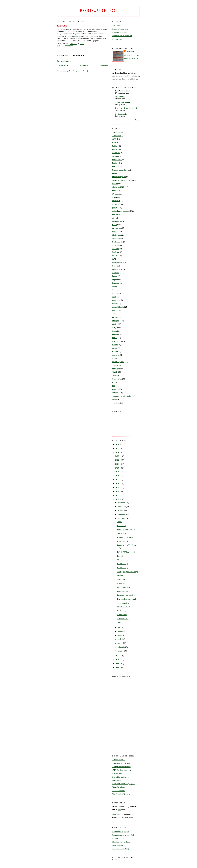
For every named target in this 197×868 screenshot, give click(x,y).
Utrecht (115, 392)
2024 (118, 452)
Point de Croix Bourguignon (123, 784)
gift (114, 218)
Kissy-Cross (117, 773)
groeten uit (117, 228)
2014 (118, 491)
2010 (118, 660)
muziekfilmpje (118, 307)
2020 (118, 468)
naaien (115, 310)
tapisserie (116, 369)
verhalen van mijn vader (122, 396)
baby (114, 142)
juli (119, 627)
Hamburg (116, 238)
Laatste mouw (123, 591)
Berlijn (115, 156)
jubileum (116, 252)
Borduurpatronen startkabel (123, 835)
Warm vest (121, 579)
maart (120, 643)
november (122, 507)
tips (114, 382)
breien (115, 173)
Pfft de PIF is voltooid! (126, 552)
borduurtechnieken (120, 170)
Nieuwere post (63, 65)
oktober (121, 510)
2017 (118, 480)
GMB (115, 225)
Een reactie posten (64, 61)
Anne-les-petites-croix (121, 763)
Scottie (120, 575)
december (122, 503)
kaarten (115, 255)
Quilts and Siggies (122, 102)
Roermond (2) (123, 564)
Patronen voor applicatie (127, 595)
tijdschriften (117, 379)
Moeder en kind (123, 607)
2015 (118, 487)
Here (114, 814)
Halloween (117, 235)
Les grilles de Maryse (121, 777)
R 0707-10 (121, 526)
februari (121, 647)
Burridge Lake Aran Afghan (123, 180)
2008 (118, 667)
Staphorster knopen (125, 560)
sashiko (115, 345)
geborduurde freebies (121, 211)
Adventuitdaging (119, 132)
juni (119, 631)
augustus (121, 518)
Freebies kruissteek (120, 32)
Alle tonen (137, 120)
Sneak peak (122, 533)
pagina (76, 36)
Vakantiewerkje (123, 619)
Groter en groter (124, 611)
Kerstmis (116, 273)
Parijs (115, 327)
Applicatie (121, 583)
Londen (115, 290)
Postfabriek (120, 97)
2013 (118, 495)
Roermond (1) (123, 568)
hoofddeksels (117, 242)
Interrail (115, 245)
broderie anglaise (119, 177)
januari (121, 651)
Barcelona (116, 153)
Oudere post (104, 65)
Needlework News (122, 91)
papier (115, 324)
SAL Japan (117, 341)
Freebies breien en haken (122, 36)
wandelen (116, 403)
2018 (118, 476)
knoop (115, 276)
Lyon (114, 297)
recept (115, 338)
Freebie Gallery (118, 838)
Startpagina (117, 25)
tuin (114, 386)
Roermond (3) (123, 541)
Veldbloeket (122, 615)
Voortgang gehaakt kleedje (128, 572)
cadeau (115, 184)
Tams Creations (118, 787)
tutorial (115, 389)
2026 (118, 444)
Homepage (84, 65)
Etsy (114, 197)
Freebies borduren (119, 39)
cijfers (115, 190)
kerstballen (117, 269)
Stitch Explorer (118, 362)
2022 (118, 460)
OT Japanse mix (124, 587)
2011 (118, 656)
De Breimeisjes (121, 114)
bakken (115, 146)
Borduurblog (99, 11)
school (115, 348)
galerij (115, 208)
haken (115, 232)
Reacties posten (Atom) (78, 71)
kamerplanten (118, 262)
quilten (115, 334)
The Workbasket (119, 791)
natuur (115, 314)
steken (115, 358)
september (122, 514)
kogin (115, 279)
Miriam (130, 51)
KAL (114, 259)
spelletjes (116, 355)
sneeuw (115, 351)
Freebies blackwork (120, 29)
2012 (118, 499)
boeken (115, 163)
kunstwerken (117, 283)
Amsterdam (117, 136)
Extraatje (121, 556)
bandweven (117, 149)
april (120, 639)
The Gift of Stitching (120, 849)
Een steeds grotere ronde (127, 599)
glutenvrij (116, 221)
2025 (118, 448)
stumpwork (117, 365)
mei (119, 635)
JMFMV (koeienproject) (122, 770)
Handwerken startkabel (121, 842)
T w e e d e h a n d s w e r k (126, 108)
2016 (118, 483)
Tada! (119, 522)
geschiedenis (117, 214)
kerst (114, 266)
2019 (118, 472)
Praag (115, 331)
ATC (114, 139)
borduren (116, 166)
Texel (114, 375)
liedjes (115, 286)
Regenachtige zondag (126, 537)
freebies (69, 46)
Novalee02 (117, 780)
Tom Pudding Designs (121, 794)
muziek (115, 303)
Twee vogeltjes (123, 603)
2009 (118, 663)
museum (116, 300)
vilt (114, 399)
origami (115, 317)
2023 (118, 456)
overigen (116, 321)
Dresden (116, 194)
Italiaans (116, 249)
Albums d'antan (118, 760)
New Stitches (118, 845)
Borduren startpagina (121, 832)
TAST (115, 372)
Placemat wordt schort (126, 530)
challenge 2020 (118, 187)
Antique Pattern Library (122, 767)
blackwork (116, 160)
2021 (118, 464)
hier (127, 79)
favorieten (116, 201)
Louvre (115, 293)
